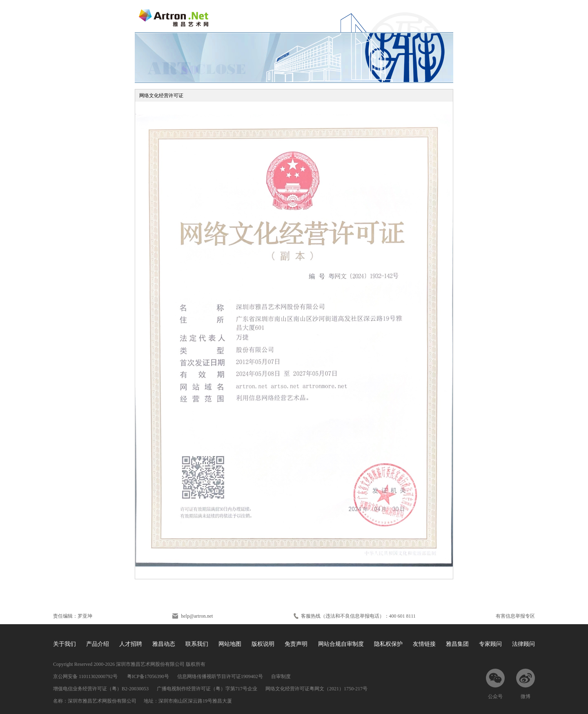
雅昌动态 (164, 644)
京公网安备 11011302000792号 (86, 676)
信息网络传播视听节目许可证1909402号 (220, 676)
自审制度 (281, 676)
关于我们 (65, 644)
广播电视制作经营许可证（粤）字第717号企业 (207, 689)
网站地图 (230, 644)
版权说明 (263, 644)
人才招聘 (131, 644)
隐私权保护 (388, 644)
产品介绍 (98, 644)
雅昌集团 (457, 644)
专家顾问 (490, 644)
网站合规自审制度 (341, 644)
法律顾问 (523, 644)
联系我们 (197, 644)
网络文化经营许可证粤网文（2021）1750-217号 (316, 689)
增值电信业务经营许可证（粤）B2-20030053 (101, 689)
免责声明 (296, 644)
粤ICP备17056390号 (148, 676)
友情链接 (424, 644)
